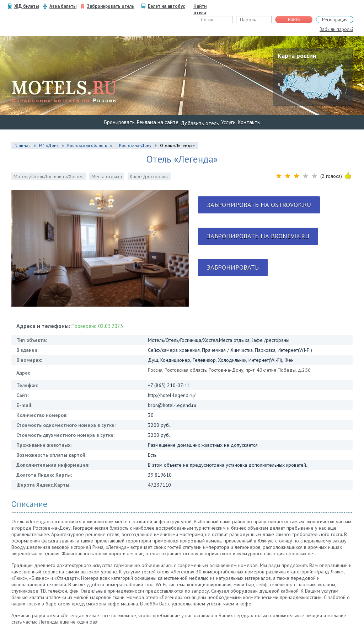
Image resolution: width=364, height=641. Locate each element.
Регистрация (335, 20)
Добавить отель (200, 123)
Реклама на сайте (158, 122)
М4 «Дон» (49, 145)
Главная (23, 145)
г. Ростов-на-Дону (133, 145)
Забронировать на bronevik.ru (258, 236)
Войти (294, 20)
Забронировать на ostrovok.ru (259, 205)
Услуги (228, 122)
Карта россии (297, 56)
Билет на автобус (166, 6)
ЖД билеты (26, 6)
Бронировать (119, 122)
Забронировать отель (111, 6)
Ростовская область (87, 145)
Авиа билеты (63, 6)
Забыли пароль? (336, 29)
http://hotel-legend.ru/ (172, 395)
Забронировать (233, 267)
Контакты (249, 122)
